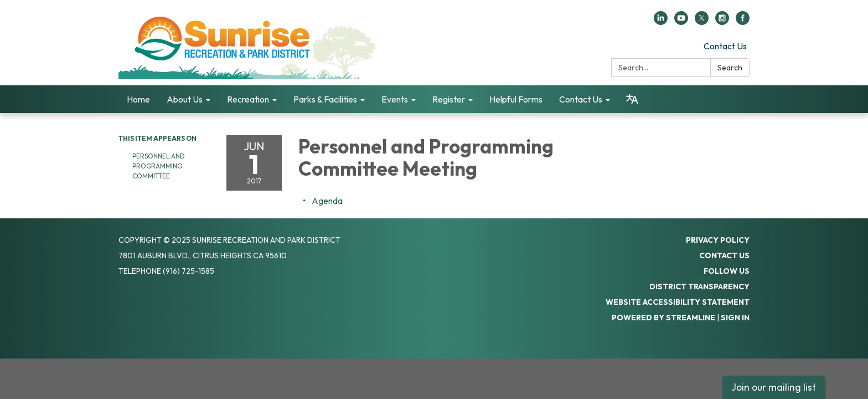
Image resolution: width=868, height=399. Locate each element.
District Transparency (699, 287)
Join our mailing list (774, 387)
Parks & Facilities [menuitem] (325, 99)
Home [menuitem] (138, 99)
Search (730, 68)
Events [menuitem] (395, 99)
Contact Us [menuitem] (581, 99)
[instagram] (722, 22)
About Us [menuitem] (185, 99)
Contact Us (725, 46)
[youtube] (681, 22)
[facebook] (743, 22)
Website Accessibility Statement (678, 302)
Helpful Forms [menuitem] (516, 99)
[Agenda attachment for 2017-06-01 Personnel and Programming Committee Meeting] (327, 201)
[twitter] (702, 22)
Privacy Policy (718, 240)
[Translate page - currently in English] (632, 99)
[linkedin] (661, 22)
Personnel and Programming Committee (159, 166)
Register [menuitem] (449, 99)
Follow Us (727, 271)
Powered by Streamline (663, 318)
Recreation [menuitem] (248, 99)
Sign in (735, 318)
